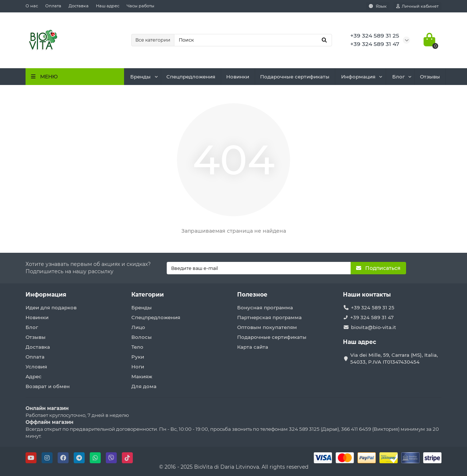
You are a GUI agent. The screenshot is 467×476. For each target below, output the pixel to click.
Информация (358, 77)
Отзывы (430, 77)
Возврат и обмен (48, 386)
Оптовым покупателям (267, 327)
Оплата (53, 6)
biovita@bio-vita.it (374, 327)
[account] (417, 6)
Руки (138, 357)
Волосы (142, 337)
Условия (36, 367)
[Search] (253, 40)
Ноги (138, 367)
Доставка (79, 6)
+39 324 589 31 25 (373, 307)
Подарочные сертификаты (295, 77)
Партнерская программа (269, 317)
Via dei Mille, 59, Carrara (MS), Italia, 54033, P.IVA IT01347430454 (394, 358)
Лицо (138, 327)
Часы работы (140, 6)
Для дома (144, 386)
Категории (148, 295)
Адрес (34, 376)
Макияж (142, 376)
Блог (398, 77)
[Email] (259, 268)
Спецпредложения (191, 77)
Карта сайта (253, 347)
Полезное (252, 295)
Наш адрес (108, 6)
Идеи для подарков (51, 307)
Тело (137, 347)
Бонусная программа (265, 307)
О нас (32, 6)
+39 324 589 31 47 (372, 317)
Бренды (140, 77)
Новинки (238, 77)
